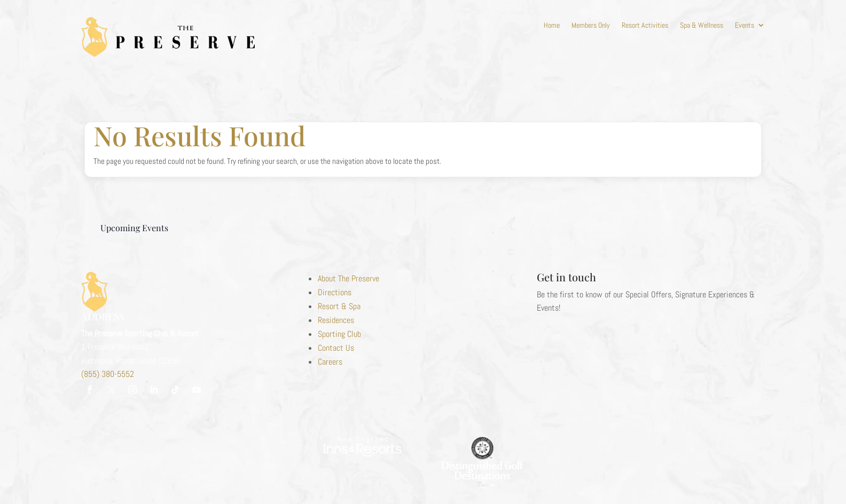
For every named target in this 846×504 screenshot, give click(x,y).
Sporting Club (339, 334)
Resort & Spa (339, 306)
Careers (330, 362)
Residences (336, 320)
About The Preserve (348, 278)
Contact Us (336, 348)
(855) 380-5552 (108, 374)
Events (745, 26)
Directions (335, 292)
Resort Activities (645, 26)
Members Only (591, 26)
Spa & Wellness (702, 26)
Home (552, 26)
